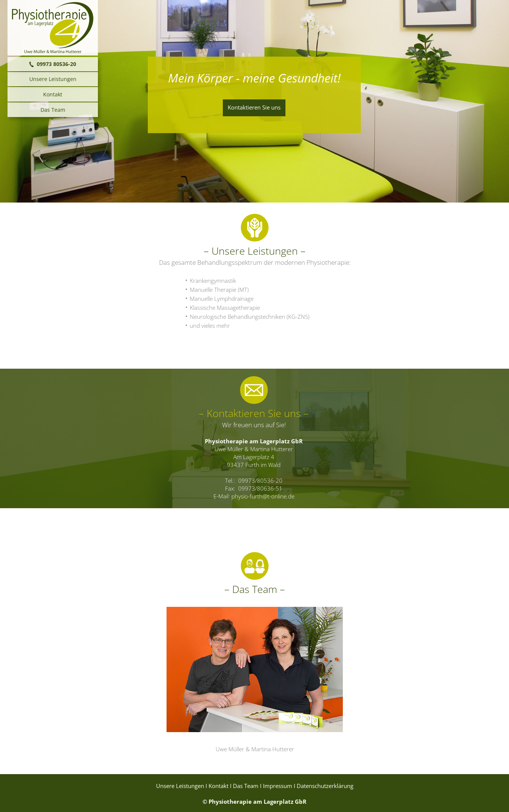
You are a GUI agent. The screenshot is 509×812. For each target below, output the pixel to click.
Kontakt (218, 786)
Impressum (278, 786)
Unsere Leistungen (180, 786)
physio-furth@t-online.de (263, 496)
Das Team (246, 786)
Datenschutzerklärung (325, 786)
